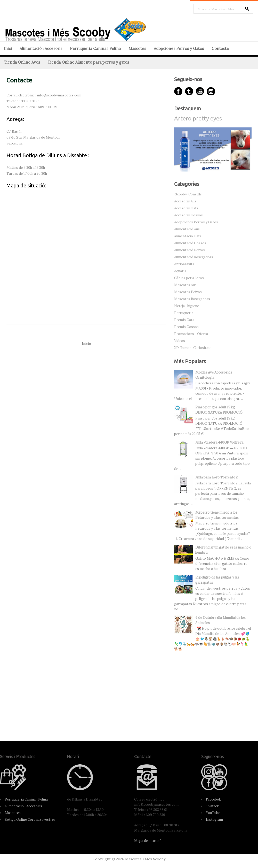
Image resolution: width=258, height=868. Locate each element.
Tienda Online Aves (22, 62)
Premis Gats (184, 320)
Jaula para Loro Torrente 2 (216, 477)
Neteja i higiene (187, 306)
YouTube (213, 813)
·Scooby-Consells (188, 194)
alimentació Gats (188, 236)
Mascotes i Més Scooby (145, 859)
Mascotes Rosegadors (192, 299)
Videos (180, 341)
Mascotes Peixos (188, 292)
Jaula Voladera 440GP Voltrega (219, 442)
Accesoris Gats (186, 208)
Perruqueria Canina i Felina (95, 48)
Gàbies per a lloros (189, 278)
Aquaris (180, 271)
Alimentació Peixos (190, 250)
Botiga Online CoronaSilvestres (30, 820)
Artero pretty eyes (198, 118)
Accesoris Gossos (188, 215)
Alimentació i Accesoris (41, 48)
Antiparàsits (184, 264)
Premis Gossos (186, 327)
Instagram (214, 820)
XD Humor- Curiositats (193, 348)
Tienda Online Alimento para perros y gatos (88, 62)
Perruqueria (184, 313)
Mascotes (137, 48)
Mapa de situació (148, 841)
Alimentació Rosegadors (194, 257)
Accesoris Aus (185, 201)
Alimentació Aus (187, 229)
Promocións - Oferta (191, 334)
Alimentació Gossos (190, 243)
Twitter (212, 806)
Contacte (220, 48)
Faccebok (213, 799)
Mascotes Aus (185, 285)
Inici (8, 48)
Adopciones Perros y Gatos (179, 48)
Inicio (86, 344)
